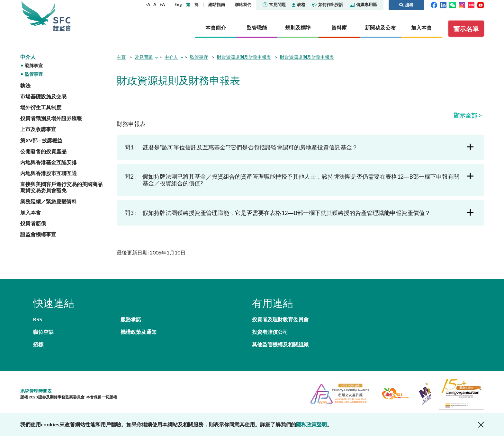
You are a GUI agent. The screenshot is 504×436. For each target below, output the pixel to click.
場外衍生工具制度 (41, 107)
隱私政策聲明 (311, 424)
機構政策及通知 (139, 332)
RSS (38, 319)
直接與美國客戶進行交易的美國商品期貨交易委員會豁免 (61, 187)
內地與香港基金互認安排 (49, 162)
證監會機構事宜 (38, 234)
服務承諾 (131, 319)
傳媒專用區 (363, 4)
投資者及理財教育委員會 (280, 319)
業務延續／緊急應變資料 (49, 201)
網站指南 (217, 4)
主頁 (121, 57)
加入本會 (31, 212)
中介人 (28, 57)
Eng (178, 4)
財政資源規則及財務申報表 (244, 57)
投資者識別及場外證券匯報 (51, 118)
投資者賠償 (33, 223)
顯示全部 (465, 115)
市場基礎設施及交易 (43, 96)
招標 (38, 344)
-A (148, 4)
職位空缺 (43, 332)
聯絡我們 (243, 4)
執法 (25, 85)
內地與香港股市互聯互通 (49, 173)
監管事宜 (34, 74)
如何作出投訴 (328, 4)
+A (162, 4)
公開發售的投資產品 (43, 151)
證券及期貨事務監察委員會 (62, 16)
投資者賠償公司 (270, 332)
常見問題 (274, 4)
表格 (299, 4)
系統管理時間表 (36, 391)
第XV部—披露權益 (41, 140)
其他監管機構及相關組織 (280, 344)
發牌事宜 (34, 65)
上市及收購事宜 (38, 129)
